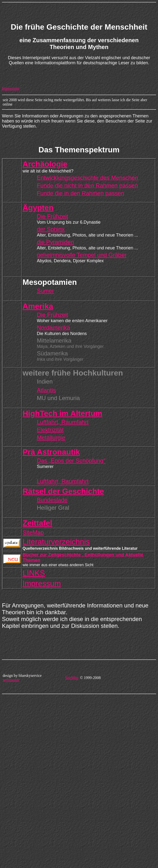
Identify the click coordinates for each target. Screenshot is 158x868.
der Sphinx (51, 229)
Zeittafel (37, 523)
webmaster (11, 680)
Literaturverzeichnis (56, 542)
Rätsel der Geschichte (63, 491)
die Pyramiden (55, 242)
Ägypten (38, 208)
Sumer (45, 291)
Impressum (11, 88)
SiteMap (33, 532)
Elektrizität (50, 430)
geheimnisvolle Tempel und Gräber (82, 255)
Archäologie (45, 164)
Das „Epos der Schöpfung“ (71, 461)
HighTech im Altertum (62, 413)
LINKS (34, 573)
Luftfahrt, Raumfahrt (63, 422)
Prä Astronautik (51, 452)
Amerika (38, 306)
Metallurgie (51, 438)
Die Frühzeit (52, 216)
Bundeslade (52, 500)
